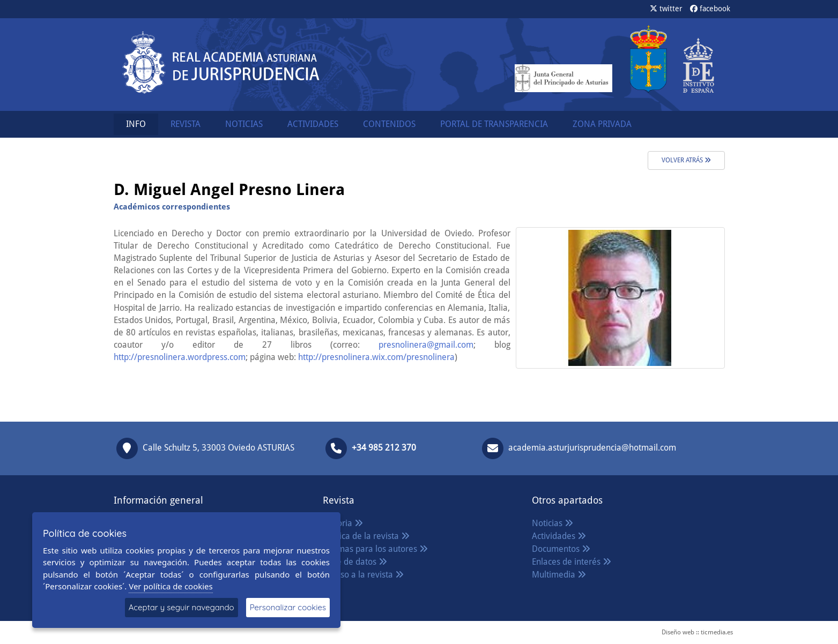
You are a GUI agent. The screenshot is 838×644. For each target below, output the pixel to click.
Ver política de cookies (171, 586)
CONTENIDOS (389, 124)
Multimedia (559, 575)
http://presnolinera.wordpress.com (180, 357)
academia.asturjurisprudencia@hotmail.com (592, 448)
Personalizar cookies (288, 607)
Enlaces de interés (572, 562)
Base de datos (355, 562)
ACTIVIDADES (313, 124)
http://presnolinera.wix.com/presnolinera (376, 357)
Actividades (559, 536)
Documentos (561, 549)
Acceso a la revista (363, 575)
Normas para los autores (375, 549)
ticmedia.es (717, 632)
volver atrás (686, 160)
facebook (710, 9)
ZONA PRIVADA (602, 124)
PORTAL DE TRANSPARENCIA (494, 124)
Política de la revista (366, 536)
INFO (136, 124)
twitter (666, 9)
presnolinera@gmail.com (426, 345)
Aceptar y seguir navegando (181, 607)
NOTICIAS (244, 124)
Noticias (553, 523)
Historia (343, 523)
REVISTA (186, 124)
